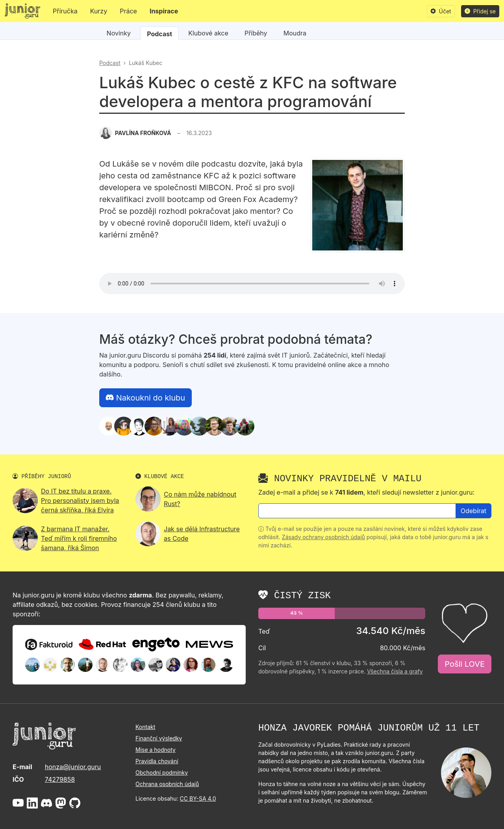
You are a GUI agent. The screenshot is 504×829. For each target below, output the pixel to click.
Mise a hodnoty (156, 750)
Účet (441, 11)
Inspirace (164, 11)
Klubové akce (208, 33)
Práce (128, 11)
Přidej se (480, 11)
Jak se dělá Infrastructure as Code (202, 534)
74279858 (60, 779)
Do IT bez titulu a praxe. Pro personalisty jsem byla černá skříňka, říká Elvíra (80, 501)
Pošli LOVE (465, 664)
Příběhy (256, 33)
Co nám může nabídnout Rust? (200, 499)
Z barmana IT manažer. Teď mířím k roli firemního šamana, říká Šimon (79, 538)
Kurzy (99, 11)
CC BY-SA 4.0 (198, 798)
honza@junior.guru (73, 767)
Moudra (295, 33)
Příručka (65, 11)
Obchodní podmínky (162, 772)
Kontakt (145, 727)
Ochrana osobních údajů (167, 784)
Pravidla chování (157, 761)
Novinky (119, 33)
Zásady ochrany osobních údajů (323, 537)
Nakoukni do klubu (145, 398)
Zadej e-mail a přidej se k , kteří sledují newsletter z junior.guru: (366, 492)
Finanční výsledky (159, 738)
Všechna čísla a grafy (395, 671)
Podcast (159, 34)
